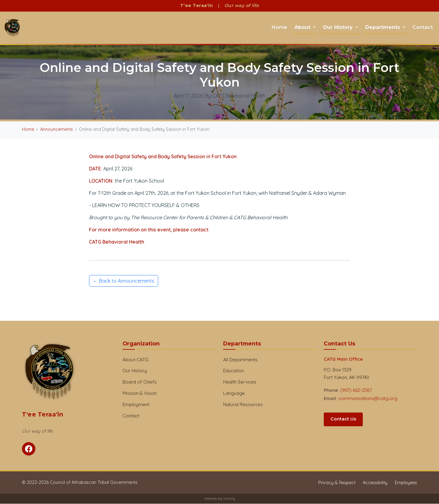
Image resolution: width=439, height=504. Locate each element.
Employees (406, 483)
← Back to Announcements (124, 281)
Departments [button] (383, 27)
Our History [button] (339, 27)
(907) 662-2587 (356, 390)
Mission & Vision (140, 393)
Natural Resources (243, 405)
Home (279, 27)
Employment (136, 405)
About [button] (303, 27)
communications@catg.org (368, 399)
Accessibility (375, 483)
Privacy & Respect (337, 483)
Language (234, 393)
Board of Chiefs (140, 382)
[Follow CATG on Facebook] (29, 449)
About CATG (136, 360)
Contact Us (343, 419)
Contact (423, 27)
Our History (135, 371)
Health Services (240, 382)
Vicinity (229, 499)
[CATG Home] (12, 28)
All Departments (240, 360)
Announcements (57, 130)
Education (234, 371)
